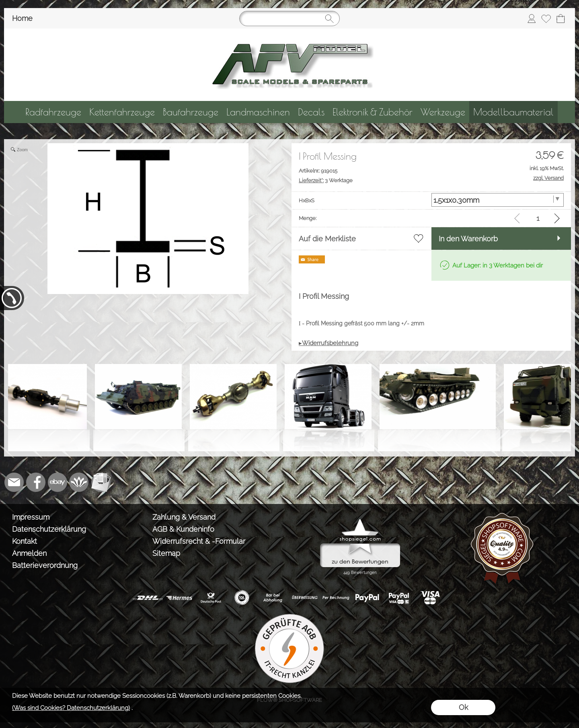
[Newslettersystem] (101, 482)
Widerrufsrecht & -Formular (199, 541)
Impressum (31, 517)
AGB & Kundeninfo (183, 529)
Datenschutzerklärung (49, 529)
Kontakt (25, 541)
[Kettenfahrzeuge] (122, 112)
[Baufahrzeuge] (191, 112)
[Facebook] (36, 482)
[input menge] (538, 218)
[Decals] (311, 112)
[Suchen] (289, 19)
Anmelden (29, 553)
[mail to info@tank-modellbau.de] (14, 482)
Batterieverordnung (45, 565)
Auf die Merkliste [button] (327, 239)
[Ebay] (57, 482)
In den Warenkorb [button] (468, 239)
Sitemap (166, 553)
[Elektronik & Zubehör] (373, 112)
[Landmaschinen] (258, 112)
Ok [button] (463, 707)
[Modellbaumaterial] (513, 112)
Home (22, 18)
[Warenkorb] (561, 19)
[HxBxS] (498, 200)
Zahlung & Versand (184, 517)
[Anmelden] (532, 19)
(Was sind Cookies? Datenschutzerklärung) (71, 708)
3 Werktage (326, 180)
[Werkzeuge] (443, 112)
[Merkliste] (546, 19)
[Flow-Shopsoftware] (79, 482)
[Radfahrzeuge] (53, 112)
